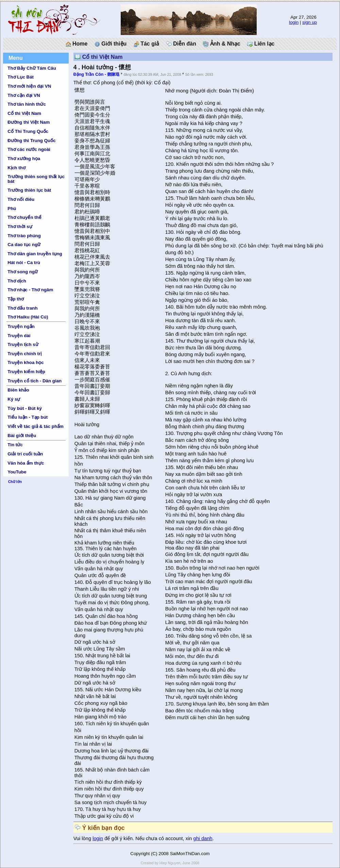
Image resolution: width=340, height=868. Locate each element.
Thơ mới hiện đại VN (29, 86)
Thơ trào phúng (24, 236)
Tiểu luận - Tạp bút (28, 417)
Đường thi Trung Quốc (31, 141)
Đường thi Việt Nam (29, 122)
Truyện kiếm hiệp (26, 372)
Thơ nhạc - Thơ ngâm (30, 290)
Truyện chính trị (24, 354)
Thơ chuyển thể (24, 217)
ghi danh (203, 838)
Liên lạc (261, 44)
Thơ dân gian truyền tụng (35, 254)
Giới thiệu (111, 44)
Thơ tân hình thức (27, 104)
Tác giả (147, 44)
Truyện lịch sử (23, 344)
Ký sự (14, 399)
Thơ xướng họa (24, 159)
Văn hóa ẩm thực (26, 463)
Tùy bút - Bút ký (25, 408)
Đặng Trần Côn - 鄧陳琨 (97, 74)
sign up (310, 22)
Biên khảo (18, 390)
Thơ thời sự (20, 227)
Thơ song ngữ (23, 272)
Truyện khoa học (26, 362)
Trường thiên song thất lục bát (36, 179)
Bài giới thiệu (22, 436)
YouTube (17, 472)
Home (77, 44)
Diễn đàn (181, 44)
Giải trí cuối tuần (25, 454)
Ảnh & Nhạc (222, 44)
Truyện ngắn (21, 326)
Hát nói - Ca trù (24, 263)
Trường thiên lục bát (29, 190)
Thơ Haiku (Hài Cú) (28, 317)
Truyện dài (19, 336)
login (294, 22)
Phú (12, 209)
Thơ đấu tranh (22, 308)
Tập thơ (16, 299)
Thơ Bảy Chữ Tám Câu (32, 68)
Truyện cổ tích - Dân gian (35, 381)
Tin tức (15, 445)
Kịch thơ (16, 168)
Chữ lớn (15, 482)
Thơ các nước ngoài (29, 149)
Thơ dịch (17, 281)
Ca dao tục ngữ (24, 245)
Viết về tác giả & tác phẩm (36, 426)
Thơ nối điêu (21, 199)
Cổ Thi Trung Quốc (28, 131)
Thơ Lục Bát (21, 77)
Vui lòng (83, 838)
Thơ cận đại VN (24, 95)
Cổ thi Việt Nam (24, 113)
